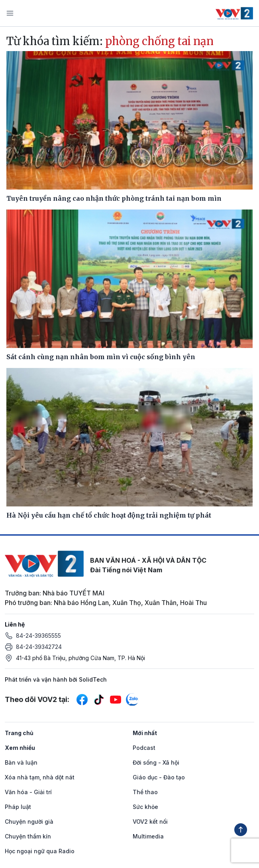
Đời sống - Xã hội (156, 762)
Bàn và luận (21, 762)
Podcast (144, 748)
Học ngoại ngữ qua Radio (40, 851)
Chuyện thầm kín (28, 836)
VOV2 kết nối (150, 822)
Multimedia (148, 836)
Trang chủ (19, 733)
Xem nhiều (20, 748)
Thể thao (145, 792)
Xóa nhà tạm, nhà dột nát (40, 777)
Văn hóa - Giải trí (28, 792)
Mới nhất (145, 733)
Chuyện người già (29, 822)
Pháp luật (18, 807)
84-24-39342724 (39, 647)
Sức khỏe (145, 807)
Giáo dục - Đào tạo (159, 777)
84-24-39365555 (38, 636)
